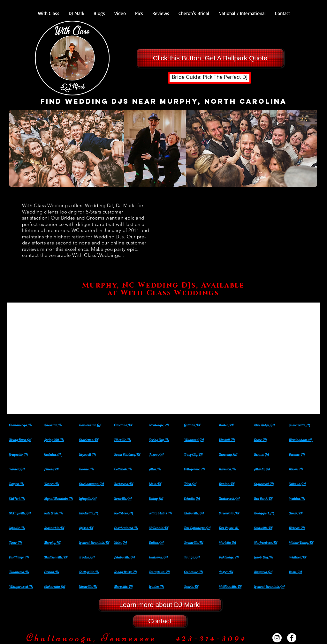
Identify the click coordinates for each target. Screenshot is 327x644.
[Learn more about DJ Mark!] (160, 605)
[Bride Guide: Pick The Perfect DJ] (209, 78)
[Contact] (160, 621)
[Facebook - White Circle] (292, 638)
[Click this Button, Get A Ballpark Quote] (210, 58)
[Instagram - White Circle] (277, 638)
